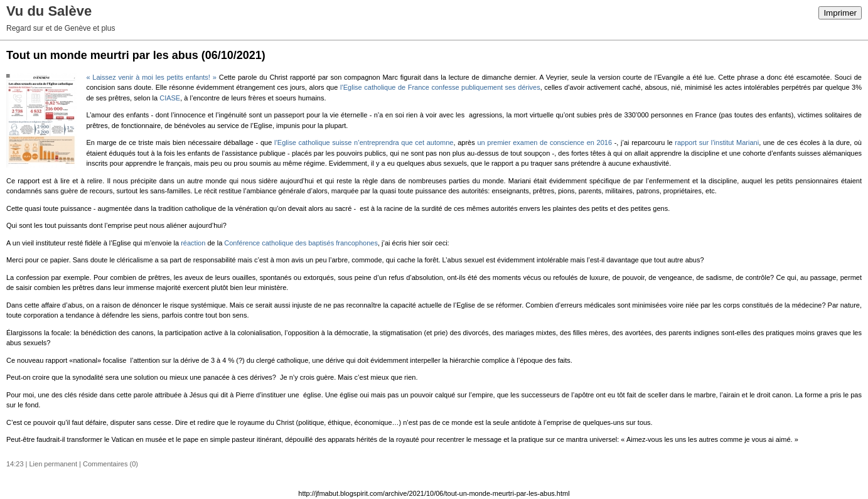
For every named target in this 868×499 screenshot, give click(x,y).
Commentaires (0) (110, 464)
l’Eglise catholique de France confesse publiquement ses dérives (440, 87)
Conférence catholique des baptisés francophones (301, 243)
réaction (193, 243)
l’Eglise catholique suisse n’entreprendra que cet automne (364, 142)
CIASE (170, 98)
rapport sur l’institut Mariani (717, 142)
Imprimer (840, 13)
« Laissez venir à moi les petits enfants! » (151, 77)
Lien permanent (53, 464)
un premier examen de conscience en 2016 (544, 142)
